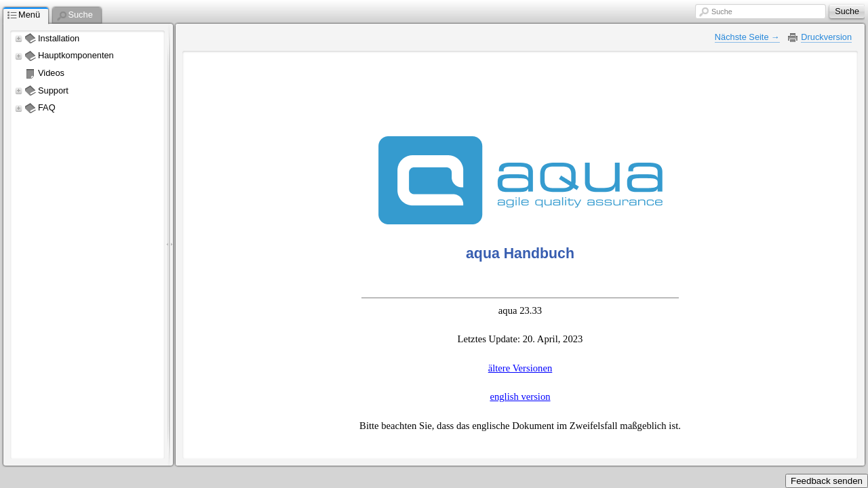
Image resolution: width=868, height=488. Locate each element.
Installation (59, 38)
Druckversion (826, 37)
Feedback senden (827, 481)
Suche (722, 12)
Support (53, 90)
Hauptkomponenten (76, 55)
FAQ (47, 107)
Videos (51, 73)
